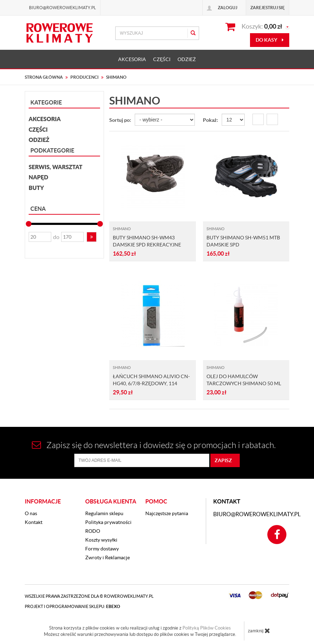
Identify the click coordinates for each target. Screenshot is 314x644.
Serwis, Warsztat (56, 167)
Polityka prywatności (108, 522)
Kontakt (34, 522)
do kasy (270, 40)
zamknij (259, 631)
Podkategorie (52, 150)
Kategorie (46, 102)
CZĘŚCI (162, 59)
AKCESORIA (132, 59)
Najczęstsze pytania (167, 513)
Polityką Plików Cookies (207, 628)
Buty (36, 188)
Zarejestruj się (268, 8)
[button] (92, 237)
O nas (31, 513)
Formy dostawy (102, 549)
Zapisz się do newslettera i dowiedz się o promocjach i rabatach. (154, 445)
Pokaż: (211, 120)
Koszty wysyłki (101, 540)
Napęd (38, 177)
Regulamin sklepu (104, 513)
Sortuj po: (120, 120)
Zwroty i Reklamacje (107, 557)
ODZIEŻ (187, 59)
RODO (93, 531)
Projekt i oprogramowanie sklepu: (72, 606)
